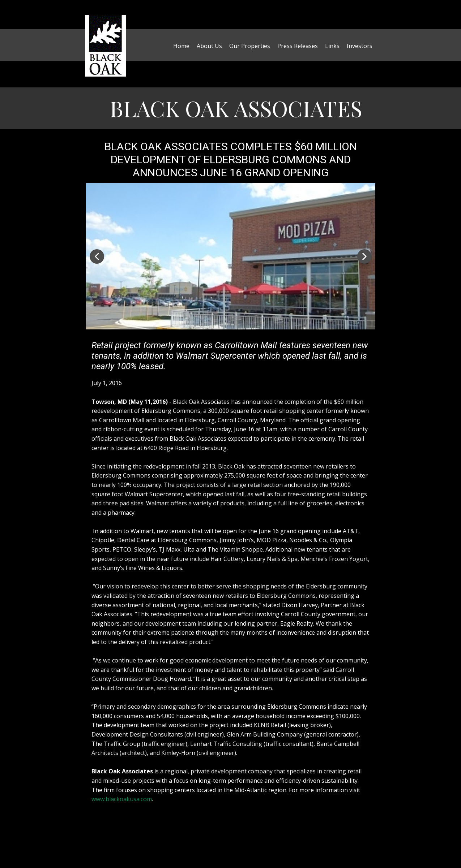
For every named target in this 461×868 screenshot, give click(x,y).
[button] (97, 256)
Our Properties (250, 46)
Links (332, 46)
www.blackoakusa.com (122, 799)
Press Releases (298, 46)
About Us (209, 46)
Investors (360, 46)
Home (181, 46)
